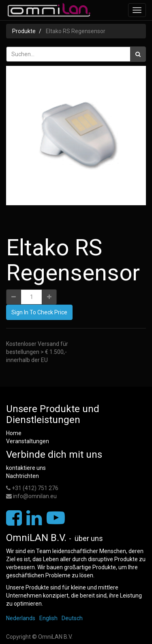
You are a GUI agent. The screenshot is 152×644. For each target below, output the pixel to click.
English (48, 618)
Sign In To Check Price (39, 312)
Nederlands (21, 618)
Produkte (24, 31)
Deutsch (72, 618)
